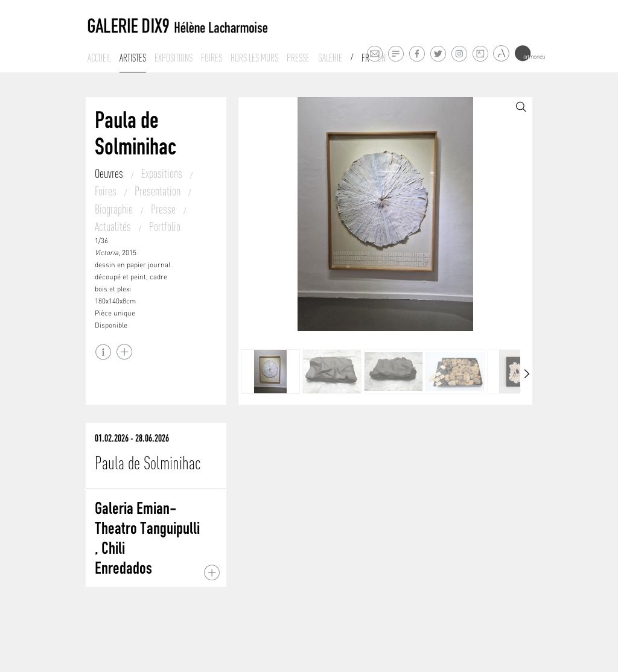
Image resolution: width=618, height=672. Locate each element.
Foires (212, 58)
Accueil (99, 58)
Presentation (159, 191)
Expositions (174, 58)
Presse (298, 58)
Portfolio (165, 227)
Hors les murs (254, 58)
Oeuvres (110, 173)
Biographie (115, 209)
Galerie (330, 58)
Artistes (133, 58)
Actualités (114, 227)
